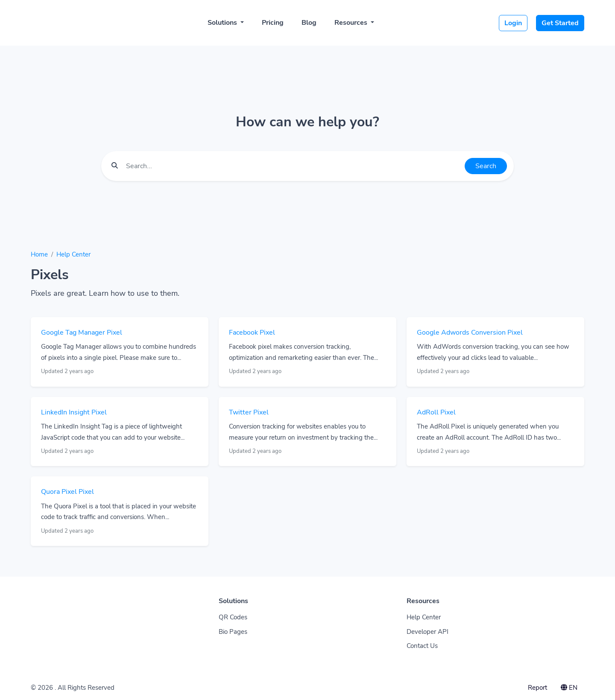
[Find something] (293, 166)
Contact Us (422, 646)
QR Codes (233, 617)
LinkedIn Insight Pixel (74, 412)
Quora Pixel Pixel (67, 492)
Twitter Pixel (249, 412)
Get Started (560, 23)
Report (537, 688)
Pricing (273, 23)
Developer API (428, 632)
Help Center (73, 254)
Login (513, 23)
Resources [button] (352, 23)
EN (569, 688)
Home (39, 254)
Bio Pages (233, 632)
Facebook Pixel (252, 332)
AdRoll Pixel (436, 412)
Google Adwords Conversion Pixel (470, 332)
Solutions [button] (223, 23)
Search (486, 166)
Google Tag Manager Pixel (82, 332)
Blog (309, 23)
